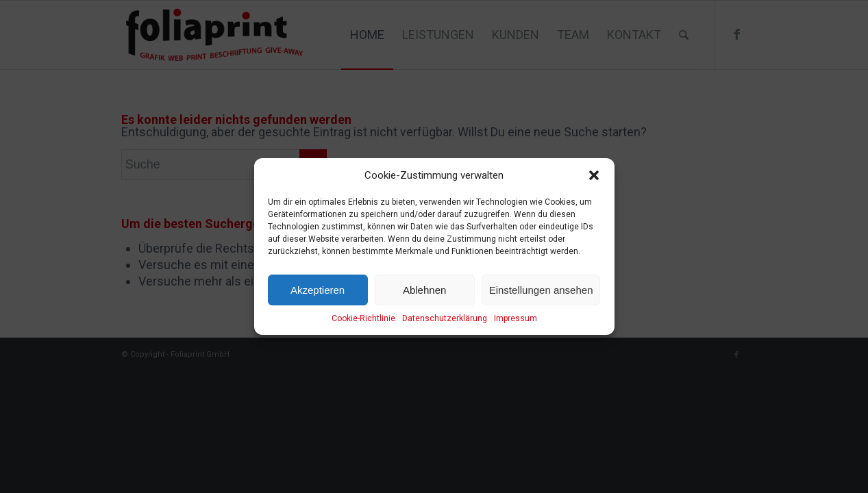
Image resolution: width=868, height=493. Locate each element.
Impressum (516, 318)
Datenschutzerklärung (445, 318)
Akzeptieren (318, 290)
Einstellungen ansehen (541, 290)
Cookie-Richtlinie (363, 318)
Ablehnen (424, 290)
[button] (594, 175)
